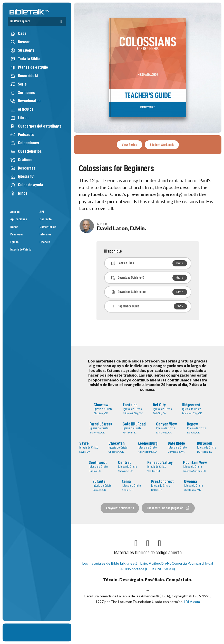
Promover (17, 234)
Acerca (15, 212)
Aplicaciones (19, 219)
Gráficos (21, 160)
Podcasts (22, 135)
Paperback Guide (149, 306)
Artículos (22, 109)
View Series (129, 145)
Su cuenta (22, 50)
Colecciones (25, 143)
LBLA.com (192, 602)
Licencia (45, 242)
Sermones (23, 93)
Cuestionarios (26, 151)
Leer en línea (149, 263)
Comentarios (48, 227)
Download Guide (149, 278)
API (42, 212)
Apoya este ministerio (120, 508)
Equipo (14, 242)
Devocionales (25, 101)
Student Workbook (162, 145)
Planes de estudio (29, 67)
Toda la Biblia (25, 59)
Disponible (113, 251)
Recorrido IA (24, 76)
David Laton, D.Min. (121, 228)
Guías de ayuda (27, 185)
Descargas (23, 168)
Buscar (20, 42)
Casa (18, 33)
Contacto (46, 219)
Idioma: (20, 21)
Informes (45, 234)
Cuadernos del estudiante (36, 126)
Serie (18, 84)
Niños (19, 193)
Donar (14, 227)
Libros (19, 118)
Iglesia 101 (22, 176)
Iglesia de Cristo (21, 249)
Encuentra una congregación (168, 508)
